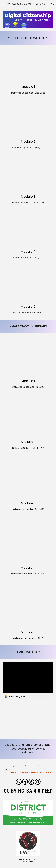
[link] (28, 681)
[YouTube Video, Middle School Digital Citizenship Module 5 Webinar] (28, 285)
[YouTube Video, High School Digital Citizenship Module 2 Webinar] (28, 417)
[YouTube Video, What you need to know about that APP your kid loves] (28, 721)
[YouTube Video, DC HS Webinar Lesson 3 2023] (28, 175)
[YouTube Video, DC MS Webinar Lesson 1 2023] (28, 65)
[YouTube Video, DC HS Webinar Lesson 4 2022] (28, 541)
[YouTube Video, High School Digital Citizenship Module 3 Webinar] (28, 479)
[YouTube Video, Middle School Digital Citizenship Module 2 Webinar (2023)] (28, 120)
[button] (3, 4)
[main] (28, 38)
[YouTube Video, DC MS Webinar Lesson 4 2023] (28, 230)
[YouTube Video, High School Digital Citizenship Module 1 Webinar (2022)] (28, 356)
